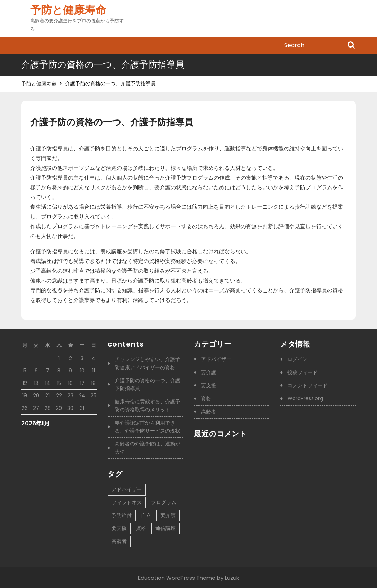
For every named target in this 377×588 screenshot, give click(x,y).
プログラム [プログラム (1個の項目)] (164, 502)
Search (351, 46)
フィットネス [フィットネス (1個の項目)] (127, 502)
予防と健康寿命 (68, 10)
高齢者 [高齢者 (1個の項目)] (119, 541)
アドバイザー (216, 359)
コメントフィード (308, 385)
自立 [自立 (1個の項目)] (146, 515)
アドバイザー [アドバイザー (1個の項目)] (127, 489)
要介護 (209, 372)
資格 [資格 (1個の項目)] (141, 528)
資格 (206, 398)
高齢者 (209, 412)
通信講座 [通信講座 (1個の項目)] (165, 528)
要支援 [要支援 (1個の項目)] (119, 528)
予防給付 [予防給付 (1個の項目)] (122, 515)
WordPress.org (305, 398)
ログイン (297, 359)
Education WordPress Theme (177, 578)
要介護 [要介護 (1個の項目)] (168, 515)
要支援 (209, 385)
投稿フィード (303, 372)
